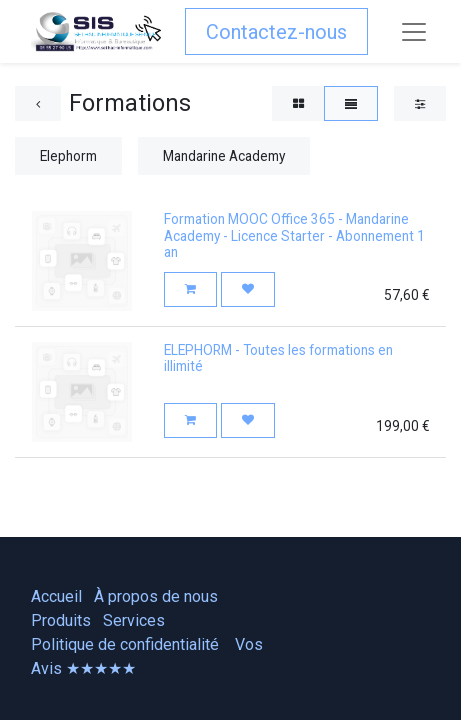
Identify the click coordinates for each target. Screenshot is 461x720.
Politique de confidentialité (125, 644)
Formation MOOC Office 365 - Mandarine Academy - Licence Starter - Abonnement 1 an (294, 235)
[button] (190, 289)
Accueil (56, 596)
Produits (61, 620)
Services (134, 620)
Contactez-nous (276, 32)
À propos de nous (156, 596)
